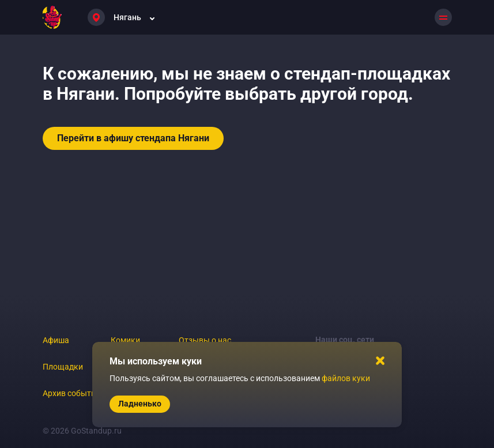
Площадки (63, 367)
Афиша (56, 340)
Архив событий (71, 393)
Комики (125, 340)
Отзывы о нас (205, 340)
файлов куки (346, 378)
